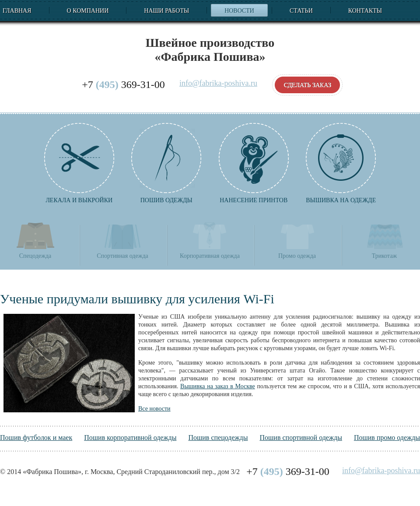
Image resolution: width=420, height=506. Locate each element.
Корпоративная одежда (210, 240)
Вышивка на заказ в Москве (218, 386)
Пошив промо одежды (387, 437)
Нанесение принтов (254, 163)
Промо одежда (297, 240)
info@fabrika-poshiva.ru (218, 83)
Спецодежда (35, 240)
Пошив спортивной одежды (301, 437)
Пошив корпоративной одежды (130, 437)
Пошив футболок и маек (36, 437)
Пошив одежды (166, 163)
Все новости (154, 409)
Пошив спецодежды (218, 437)
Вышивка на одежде (341, 163)
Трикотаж (385, 240)
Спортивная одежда (122, 240)
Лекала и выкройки (79, 163)
